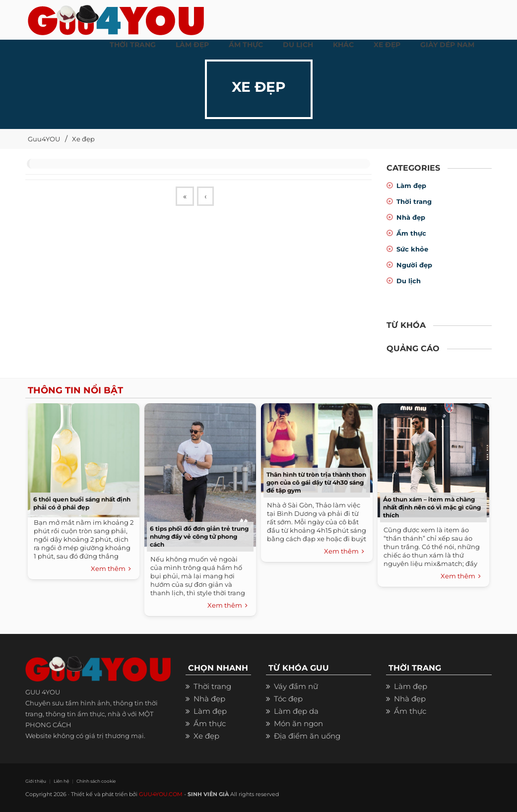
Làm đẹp (411, 186)
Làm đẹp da (296, 711)
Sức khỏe (412, 249)
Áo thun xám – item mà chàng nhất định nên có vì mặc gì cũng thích (432, 507)
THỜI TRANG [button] (133, 45)
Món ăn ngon (298, 723)
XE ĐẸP (387, 45)
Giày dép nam (447, 45)
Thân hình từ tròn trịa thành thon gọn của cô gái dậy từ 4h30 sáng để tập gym (316, 482)
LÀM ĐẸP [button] (192, 45)
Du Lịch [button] (298, 45)
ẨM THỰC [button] (246, 45)
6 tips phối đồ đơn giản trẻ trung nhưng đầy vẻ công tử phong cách (199, 536)
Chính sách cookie (96, 781)
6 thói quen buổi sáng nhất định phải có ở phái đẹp (82, 503)
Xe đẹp (83, 139)
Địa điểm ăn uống (307, 736)
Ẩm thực (411, 233)
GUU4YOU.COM (161, 794)
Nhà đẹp (411, 217)
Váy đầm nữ (296, 686)
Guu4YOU (44, 139)
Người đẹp (414, 265)
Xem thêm (111, 569)
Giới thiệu (36, 781)
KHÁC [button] (343, 45)
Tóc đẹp (288, 699)
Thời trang (414, 201)
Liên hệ (61, 781)
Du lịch (409, 281)
